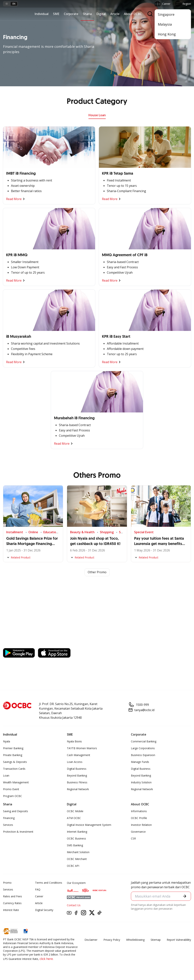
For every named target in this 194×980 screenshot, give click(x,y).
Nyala (7, 741)
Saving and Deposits (16, 811)
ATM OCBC (74, 818)
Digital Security (44, 910)
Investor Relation (141, 825)
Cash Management (79, 755)
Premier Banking (13, 748)
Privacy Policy (112, 940)
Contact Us (74, 905)
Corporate (71, 14)
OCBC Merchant (77, 859)
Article (115, 14)
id (7, 4)
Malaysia (165, 24)
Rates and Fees (13, 896)
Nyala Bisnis (74, 741)
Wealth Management (16, 782)
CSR (133, 838)
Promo (7, 883)
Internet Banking (77, 832)
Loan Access (75, 762)
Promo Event (11, 789)
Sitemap (156, 940)
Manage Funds (140, 762)
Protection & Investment (18, 832)
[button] (185, 896)
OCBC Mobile (75, 811)
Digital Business (77, 769)
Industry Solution (141, 782)
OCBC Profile (139, 818)
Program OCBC (13, 796)
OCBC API (73, 866)
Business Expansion (143, 755)
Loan (6, 775)
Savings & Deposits (15, 762)
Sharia (87, 14)
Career (39, 896)
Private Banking (13, 755)
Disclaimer (91, 940)
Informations (139, 811)
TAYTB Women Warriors (82, 748)
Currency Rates (12, 903)
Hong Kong (167, 34)
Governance (138, 832)
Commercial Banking (144, 741)
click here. (47, 959)
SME (56, 14)
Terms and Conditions (49, 883)
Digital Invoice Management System (89, 825)
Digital (101, 14)
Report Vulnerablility (179, 940)
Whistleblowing (135, 940)
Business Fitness (77, 782)
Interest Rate (11, 910)
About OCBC (133, 14)
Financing (9, 818)
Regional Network (78, 789)
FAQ (38, 889)
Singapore (166, 14)
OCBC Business (76, 838)
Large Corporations (143, 748)
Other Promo (97, 572)
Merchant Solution (78, 852)
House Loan (97, 115)
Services (8, 825)
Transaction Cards (14, 769)
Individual (41, 14)
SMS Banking (75, 845)
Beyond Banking (77, 775)
